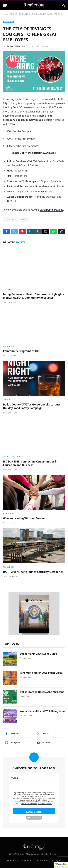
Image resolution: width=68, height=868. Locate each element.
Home (6, 14)
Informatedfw (13, 46)
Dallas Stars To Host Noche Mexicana (42, 692)
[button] (61, 865)
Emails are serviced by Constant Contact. (36, 804)
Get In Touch (42, 861)
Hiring (24, 219)
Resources (9, 22)
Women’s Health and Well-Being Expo (42, 711)
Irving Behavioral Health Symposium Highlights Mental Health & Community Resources (34, 296)
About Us (11, 861)
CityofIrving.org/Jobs (51, 210)
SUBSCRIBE (34, 812)
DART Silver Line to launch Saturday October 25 (33, 572)
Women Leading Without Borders (24, 518)
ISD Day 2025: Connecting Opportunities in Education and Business (30, 463)
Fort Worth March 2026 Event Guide (41, 673)
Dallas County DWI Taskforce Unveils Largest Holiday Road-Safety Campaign (32, 406)
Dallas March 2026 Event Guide (38, 654)
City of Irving (11, 219)
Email (16, 778)
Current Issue (26, 861)
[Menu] (5, 5)
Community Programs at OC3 (22, 351)
